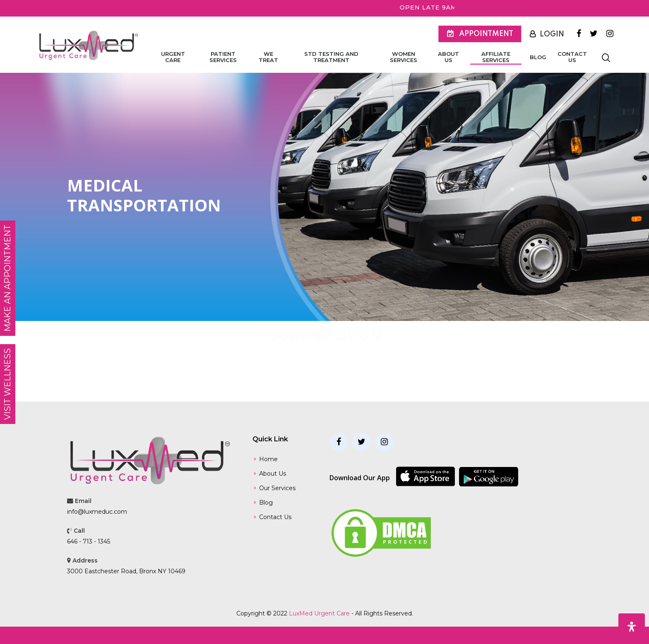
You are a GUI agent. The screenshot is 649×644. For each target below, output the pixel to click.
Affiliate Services (496, 57)
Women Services (404, 57)
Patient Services (223, 57)
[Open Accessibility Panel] (632, 627)
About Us (448, 57)
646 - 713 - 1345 (89, 541)
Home (268, 459)
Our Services (277, 488)
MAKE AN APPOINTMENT (7, 278)
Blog (538, 57)
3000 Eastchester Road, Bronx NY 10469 (126, 571)
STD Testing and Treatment (331, 57)
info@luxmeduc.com (97, 512)
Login (552, 34)
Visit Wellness (7, 384)
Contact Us (572, 57)
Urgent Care (173, 57)
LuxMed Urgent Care (319, 613)
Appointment (486, 34)
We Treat (268, 57)
